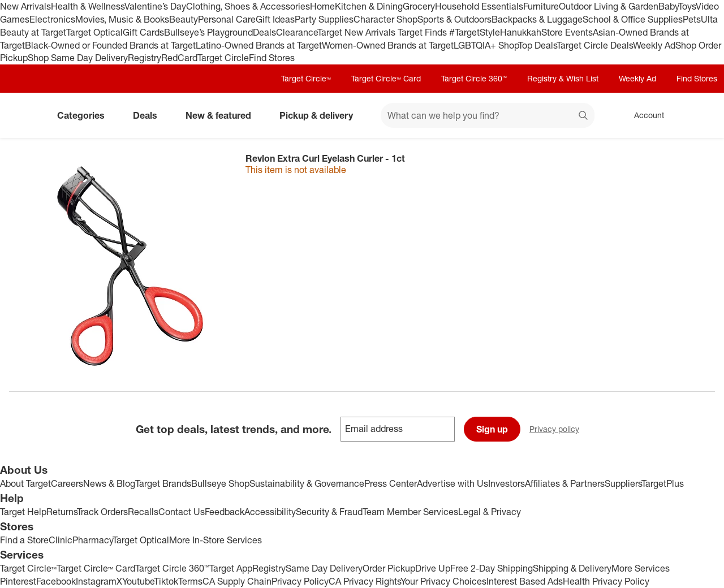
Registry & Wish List (563, 78)
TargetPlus (663, 483)
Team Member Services (410, 512)
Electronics (52, 19)
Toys (687, 6)
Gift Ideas (275, 19)
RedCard (179, 58)
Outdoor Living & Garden (609, 6)
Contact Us (182, 512)
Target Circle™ (306, 78)
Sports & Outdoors (454, 19)
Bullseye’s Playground (208, 32)
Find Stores (272, 58)
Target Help (23, 512)
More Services (641, 568)
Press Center (391, 483)
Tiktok (166, 581)
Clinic (61, 540)
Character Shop (385, 19)
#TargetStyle (475, 32)
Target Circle (223, 58)
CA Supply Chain (237, 581)
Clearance (297, 32)
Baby (668, 6)
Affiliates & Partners (565, 483)
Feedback (225, 512)
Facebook (56, 581)
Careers (67, 483)
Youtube (138, 581)
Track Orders (102, 512)
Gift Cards (143, 32)
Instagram (96, 581)
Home (322, 6)
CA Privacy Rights (365, 581)
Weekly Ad (654, 45)
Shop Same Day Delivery (78, 58)
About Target (25, 483)
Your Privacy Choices (443, 581)
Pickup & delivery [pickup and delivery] (321, 115)
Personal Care (227, 19)
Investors (507, 483)
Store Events (567, 32)
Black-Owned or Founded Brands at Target (110, 45)
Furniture (541, 6)
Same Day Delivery (324, 568)
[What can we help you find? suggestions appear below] (488, 115)
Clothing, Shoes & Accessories (248, 6)
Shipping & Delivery (572, 568)
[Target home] (25, 115)
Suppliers (623, 483)
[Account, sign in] (643, 115)
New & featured (223, 115)
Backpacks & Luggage (537, 19)
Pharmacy (92, 540)
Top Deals (537, 45)
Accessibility (270, 512)
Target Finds (423, 32)
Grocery (419, 6)
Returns (62, 512)
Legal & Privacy (490, 512)
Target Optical (94, 32)
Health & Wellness (88, 6)
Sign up (492, 429)
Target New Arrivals (357, 32)
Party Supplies (324, 19)
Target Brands (163, 483)
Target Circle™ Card (386, 78)
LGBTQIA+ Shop (486, 45)
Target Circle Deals (595, 45)
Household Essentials (479, 6)
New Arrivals (25, 6)
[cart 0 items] (700, 115)
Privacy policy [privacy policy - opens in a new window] (559, 430)
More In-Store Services (216, 540)
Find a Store (24, 540)
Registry (145, 58)
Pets (692, 19)
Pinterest (18, 581)
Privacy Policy (300, 581)
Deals (264, 32)
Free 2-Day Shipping (492, 568)
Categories (85, 115)
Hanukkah (521, 32)
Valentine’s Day (155, 6)
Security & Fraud (329, 512)
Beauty (184, 19)
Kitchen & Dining (369, 6)
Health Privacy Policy (606, 581)
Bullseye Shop (220, 483)
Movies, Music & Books (122, 19)
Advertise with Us (453, 483)
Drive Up (433, 568)
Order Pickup (389, 568)
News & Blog (109, 483)
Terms (190, 581)
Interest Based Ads (525, 581)
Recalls (143, 512)
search (584, 116)
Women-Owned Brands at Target (388, 45)
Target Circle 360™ (474, 78)
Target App (231, 568)
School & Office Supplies (633, 19)
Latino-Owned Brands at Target (259, 45)
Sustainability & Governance (307, 483)
